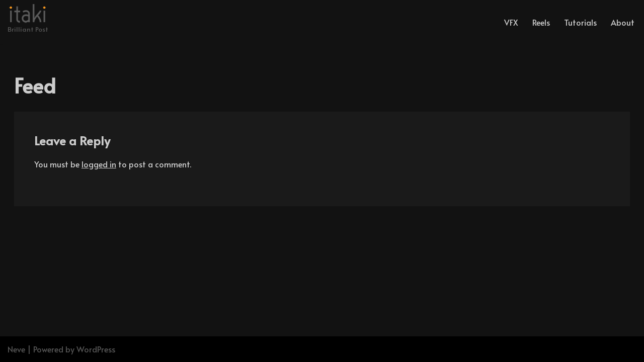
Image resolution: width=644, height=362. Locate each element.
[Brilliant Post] (28, 20)
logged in (99, 164)
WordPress (96, 349)
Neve (16, 349)
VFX (511, 22)
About (623, 22)
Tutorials (580, 22)
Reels (541, 22)
